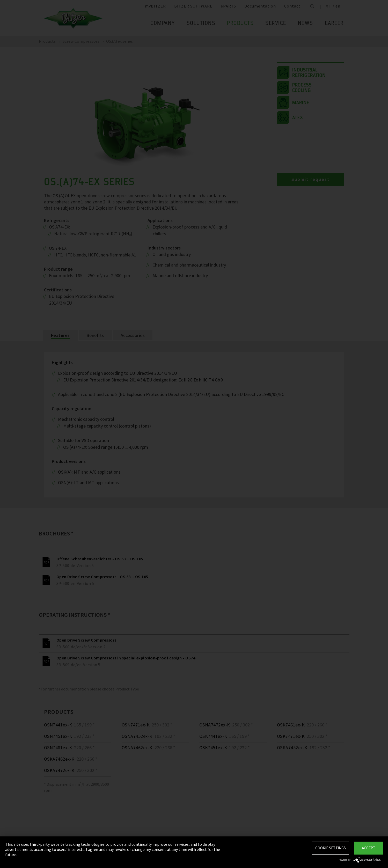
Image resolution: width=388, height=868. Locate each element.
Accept (369, 848)
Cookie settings (331, 848)
